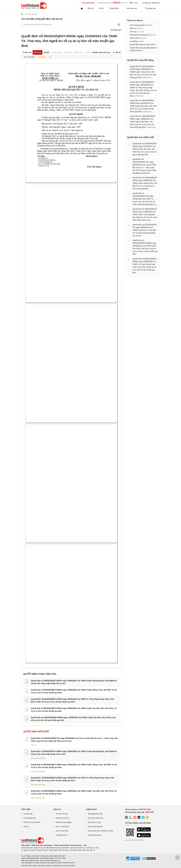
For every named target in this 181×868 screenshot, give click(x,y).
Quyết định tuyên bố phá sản (142, 45)
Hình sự (133, 32)
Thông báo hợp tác (95, 835)
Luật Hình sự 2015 (68, 866)
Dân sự (34, 745)
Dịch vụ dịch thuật (62, 827)
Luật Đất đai (56, 866)
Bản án (91, 8)
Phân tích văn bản (62, 818)
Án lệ (101, 8)
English (134, 3)
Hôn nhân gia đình (38, 758)
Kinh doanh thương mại (140, 35)
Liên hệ (26, 827)
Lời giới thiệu (28, 814)
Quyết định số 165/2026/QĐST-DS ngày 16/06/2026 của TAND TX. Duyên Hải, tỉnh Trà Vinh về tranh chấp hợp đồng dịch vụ (144, 199)
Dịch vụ (125, 3)
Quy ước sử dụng (94, 822)
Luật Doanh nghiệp (43, 866)
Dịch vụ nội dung (62, 831)
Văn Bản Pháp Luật (28, 866)
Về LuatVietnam (87, 3)
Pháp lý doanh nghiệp (64, 822)
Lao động (134, 41)
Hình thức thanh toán (96, 818)
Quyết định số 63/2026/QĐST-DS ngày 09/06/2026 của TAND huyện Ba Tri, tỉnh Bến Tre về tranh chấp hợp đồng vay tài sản (145, 230)
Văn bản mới (132, 8)
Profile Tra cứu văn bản (32, 822)
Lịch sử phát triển (30, 818)
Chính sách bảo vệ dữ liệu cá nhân (101, 831)
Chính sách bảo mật (95, 827)
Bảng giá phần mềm (95, 814)
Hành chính (135, 38)
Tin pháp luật (150, 8)
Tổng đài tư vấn (61, 835)
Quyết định (114, 8)
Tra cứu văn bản (62, 814)
